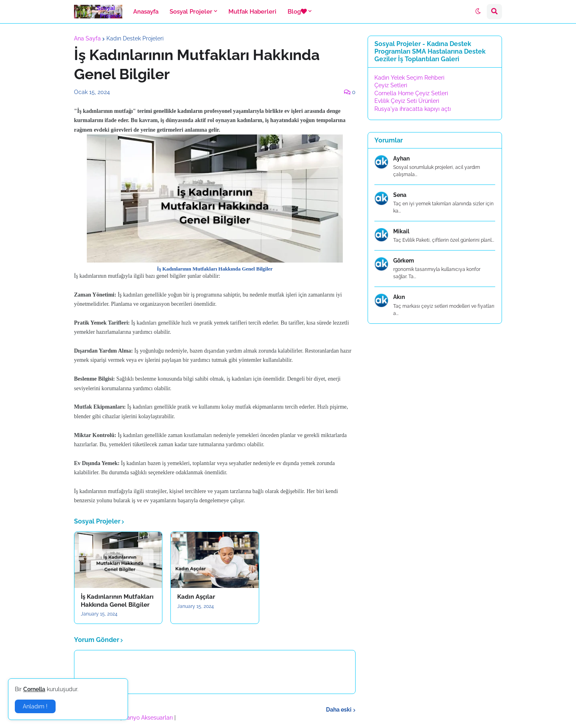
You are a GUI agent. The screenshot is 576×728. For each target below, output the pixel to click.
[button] (478, 12)
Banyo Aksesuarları (149, 718)
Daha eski (339, 710)
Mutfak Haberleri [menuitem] (252, 12)
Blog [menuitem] (297, 12)
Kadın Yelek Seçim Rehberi (409, 78)
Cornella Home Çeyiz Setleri (411, 93)
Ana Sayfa (87, 38)
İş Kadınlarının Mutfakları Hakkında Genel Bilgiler (117, 601)
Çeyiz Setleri (391, 85)
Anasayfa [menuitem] (146, 12)
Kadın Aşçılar (196, 597)
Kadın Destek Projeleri (135, 38)
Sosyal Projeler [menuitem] (191, 12)
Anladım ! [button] (35, 706)
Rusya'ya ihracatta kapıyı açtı (413, 109)
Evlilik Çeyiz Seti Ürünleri (407, 101)
